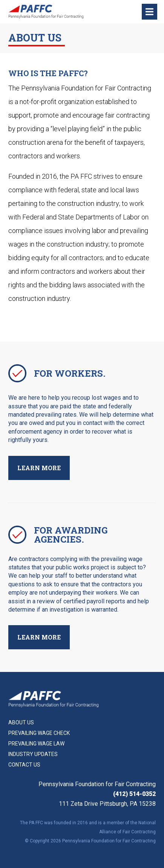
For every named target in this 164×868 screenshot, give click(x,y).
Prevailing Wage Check (39, 733)
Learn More (39, 468)
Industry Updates (33, 754)
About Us (21, 722)
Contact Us (24, 765)
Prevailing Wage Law (36, 744)
